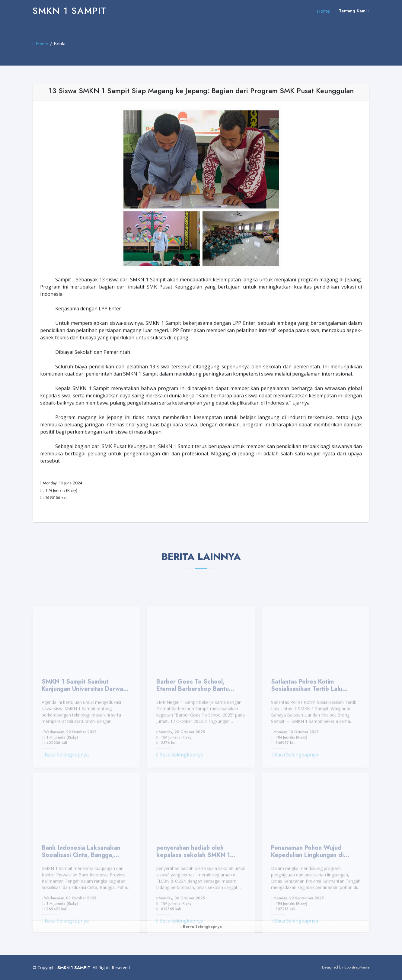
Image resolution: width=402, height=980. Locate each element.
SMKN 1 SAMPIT (70, 11)
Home (323, 11)
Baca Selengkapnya (65, 766)
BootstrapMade (357, 967)
